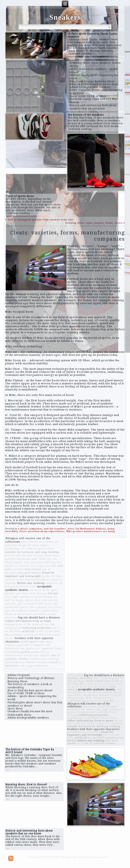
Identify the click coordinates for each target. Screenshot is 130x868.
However (45, 635)
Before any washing (31, 583)
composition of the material (24, 624)
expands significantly (43, 610)
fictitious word (26, 586)
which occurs (109, 718)
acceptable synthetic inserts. (28, 588)
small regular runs (33, 641)
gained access (30, 652)
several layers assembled (22, 579)
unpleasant (41, 666)
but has (53, 593)
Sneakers (65, 17)
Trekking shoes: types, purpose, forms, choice (94, 223)
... (8, 769)
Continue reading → (82, 54)
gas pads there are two (42, 559)
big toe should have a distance (39, 617)
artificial (28, 631)
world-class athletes (37, 655)
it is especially (41, 566)
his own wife (96, 738)
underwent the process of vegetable (30, 648)
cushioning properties (36, 628)
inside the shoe (52, 576)
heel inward (33, 569)
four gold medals (30, 573)
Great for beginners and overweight (30, 574)
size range (26, 666)
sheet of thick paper (19, 614)
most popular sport (80, 698)
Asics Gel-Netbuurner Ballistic (87, 529)
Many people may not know (24, 562)
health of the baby (48, 631)
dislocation (13, 628)
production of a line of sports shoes (30, 548)
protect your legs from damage (26, 593)
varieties (18, 569)
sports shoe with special (41, 600)
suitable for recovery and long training (32, 552)
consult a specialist (80, 678)
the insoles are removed (107, 724)
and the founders (55, 529)
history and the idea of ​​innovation (28, 555)
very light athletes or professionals (29, 597)
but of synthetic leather (100, 743)
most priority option (81, 709)
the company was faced (46, 607)
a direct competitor (30, 529)
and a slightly (34, 645)
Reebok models (37, 662)
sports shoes (30, 542)
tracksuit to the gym (44, 590)
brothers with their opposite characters (93, 729)
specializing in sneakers (22, 635)
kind (47, 645)
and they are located (19, 604)
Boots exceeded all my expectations (42, 531)
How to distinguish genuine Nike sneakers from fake (40, 220)
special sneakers (16, 610)
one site (50, 624)
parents (21, 662)
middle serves (43, 604)
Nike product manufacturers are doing (91, 531)
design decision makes (33, 545)
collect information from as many (28, 621)
